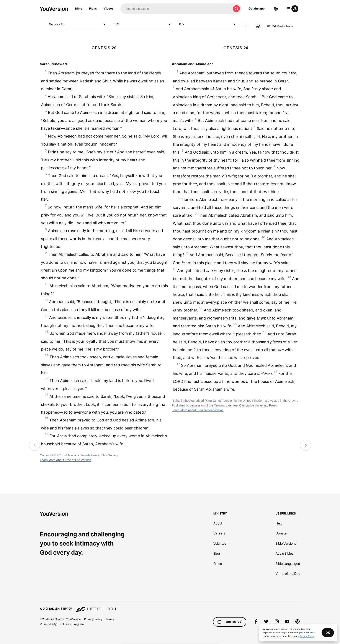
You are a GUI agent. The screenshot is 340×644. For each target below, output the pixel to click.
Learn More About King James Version (198, 410)
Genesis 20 (78, 24)
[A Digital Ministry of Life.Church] (170, 607)
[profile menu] (292, 9)
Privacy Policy (93, 619)
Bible (79, 8)
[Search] (176, 9)
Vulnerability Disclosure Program (62, 624)
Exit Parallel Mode (280, 26)
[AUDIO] (246, 26)
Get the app (257, 8)
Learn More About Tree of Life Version (65, 460)
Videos (109, 8)
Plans (93, 8)
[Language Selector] (276, 9)
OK (328, 633)
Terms (110, 619)
